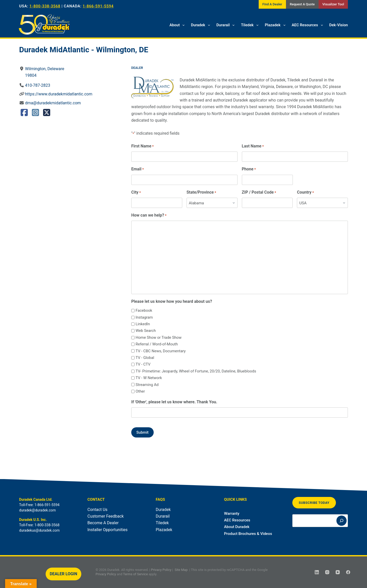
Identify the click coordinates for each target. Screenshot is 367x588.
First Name (142, 146)
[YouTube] (338, 572)
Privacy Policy (161, 570)
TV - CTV (143, 364)
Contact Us (97, 510)
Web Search (146, 331)
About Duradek (237, 527)
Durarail (226, 25)
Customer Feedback (106, 516)
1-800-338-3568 (45, 6)
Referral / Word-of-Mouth (157, 344)
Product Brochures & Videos (248, 534)
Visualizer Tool (333, 4)
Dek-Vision (339, 25)
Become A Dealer (103, 523)
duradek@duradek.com (37, 510)
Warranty (232, 514)
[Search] (342, 521)
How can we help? (149, 215)
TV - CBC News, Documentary (161, 351)
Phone (249, 169)
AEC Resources (308, 25)
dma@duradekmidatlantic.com (53, 103)
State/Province (201, 192)
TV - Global (145, 358)
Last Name (253, 146)
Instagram (144, 317)
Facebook (144, 310)
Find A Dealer (272, 4)
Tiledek (251, 25)
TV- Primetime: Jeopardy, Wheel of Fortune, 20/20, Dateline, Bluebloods (196, 371)
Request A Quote (302, 4)
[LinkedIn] (317, 572)
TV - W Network (149, 378)
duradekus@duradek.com (39, 530)
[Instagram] (327, 572)
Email (137, 169)
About (178, 25)
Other (140, 391)
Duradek (201, 25)
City (136, 192)
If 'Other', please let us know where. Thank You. (174, 402)
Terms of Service (135, 574)
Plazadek (276, 25)
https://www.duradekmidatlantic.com (59, 94)
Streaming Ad (147, 385)
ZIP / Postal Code (259, 192)
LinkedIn (143, 324)
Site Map (181, 570)
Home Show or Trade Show (159, 337)
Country (305, 192)
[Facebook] (348, 572)
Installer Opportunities (108, 530)
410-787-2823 (38, 85)
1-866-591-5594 (98, 6)
